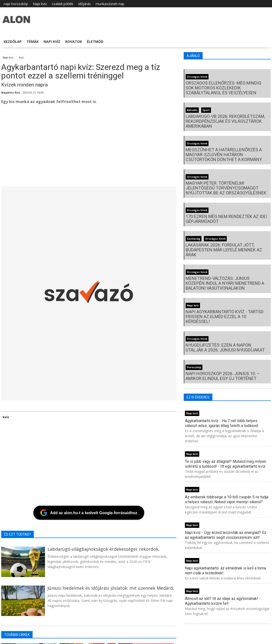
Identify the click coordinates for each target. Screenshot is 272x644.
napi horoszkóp (16, 4)
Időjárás (84, 4)
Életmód (95, 42)
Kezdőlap (13, 42)
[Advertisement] (89, 147)
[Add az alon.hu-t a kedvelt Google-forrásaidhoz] (89, 513)
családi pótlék (63, 4)
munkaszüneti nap (110, 4)
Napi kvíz (40, 4)
